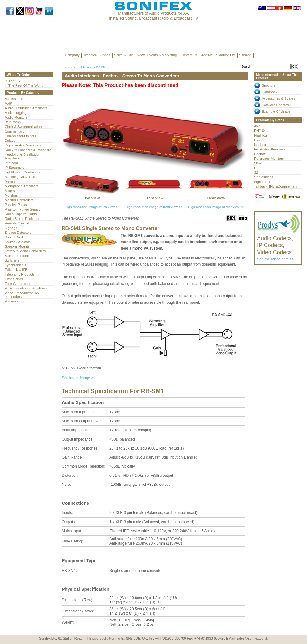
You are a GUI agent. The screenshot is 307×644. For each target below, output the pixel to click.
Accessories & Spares (278, 98)
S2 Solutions (264, 177)
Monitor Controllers (19, 200)
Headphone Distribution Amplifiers (22, 156)
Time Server (14, 279)
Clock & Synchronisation (23, 127)
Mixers (10, 191)
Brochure (269, 85)
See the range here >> (279, 246)
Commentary (14, 131)
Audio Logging (16, 113)
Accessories (14, 99)
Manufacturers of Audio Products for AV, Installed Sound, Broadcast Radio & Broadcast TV (153, 16)
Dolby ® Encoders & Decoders (28, 150)
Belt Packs (13, 122)
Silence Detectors (18, 233)
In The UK (12, 81)
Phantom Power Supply (22, 209)
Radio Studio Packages (22, 219)
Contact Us (189, 55)
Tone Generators (17, 284)
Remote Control (17, 223)
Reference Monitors (269, 159)
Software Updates (275, 105)
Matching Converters (20, 177)
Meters (10, 181)
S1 (256, 168)
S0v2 (258, 163)
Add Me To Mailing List (218, 55)
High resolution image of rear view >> (216, 207)
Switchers (12, 260)
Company (72, 55)
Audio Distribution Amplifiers (26, 108)
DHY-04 (260, 131)
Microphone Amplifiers (21, 186)
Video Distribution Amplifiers (26, 288)
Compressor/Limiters (20, 136)
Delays (10, 141)
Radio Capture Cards (21, 214)
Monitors (11, 195)
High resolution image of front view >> (154, 207)
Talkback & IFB (16, 270)
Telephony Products (20, 274)
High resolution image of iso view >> (92, 207)
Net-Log (260, 145)
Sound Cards (15, 237)
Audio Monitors (16, 117)
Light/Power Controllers (22, 172)
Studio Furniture (17, 256)
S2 (256, 172)
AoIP (8, 103)
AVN (257, 126)
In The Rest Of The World (24, 85)
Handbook (269, 92)
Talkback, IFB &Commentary (276, 186)
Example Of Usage (276, 111)
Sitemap (245, 55)
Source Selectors (18, 242)
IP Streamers (15, 168)
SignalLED (262, 182)
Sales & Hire (124, 55)
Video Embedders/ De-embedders (22, 295)
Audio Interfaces (83, 67)
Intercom (11, 163)
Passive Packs (16, 205)
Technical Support (97, 55)
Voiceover (12, 301)
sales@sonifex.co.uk (252, 638)
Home (66, 67)
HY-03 (259, 140)
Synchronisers (16, 265)
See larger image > (78, 378)
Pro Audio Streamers (270, 149)
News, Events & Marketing (157, 55)
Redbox (260, 154)
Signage (11, 228)
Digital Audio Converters (23, 145)
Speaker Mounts (17, 246)
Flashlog (260, 135)
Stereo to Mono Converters (25, 251)
